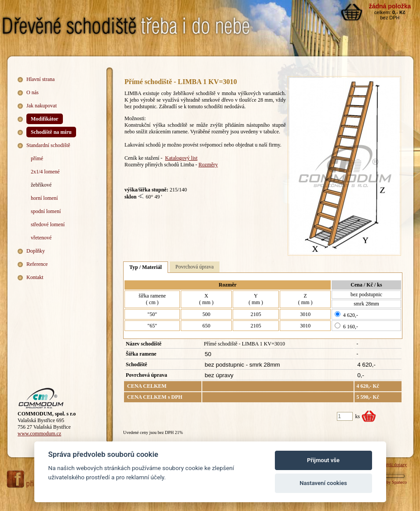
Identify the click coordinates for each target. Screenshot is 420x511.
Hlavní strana (40, 79)
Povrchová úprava (195, 267)
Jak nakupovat (42, 106)
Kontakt (35, 277)
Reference (37, 264)
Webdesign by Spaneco (386, 482)
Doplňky (36, 251)
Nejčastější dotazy (389, 464)
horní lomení (44, 198)
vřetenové (41, 238)
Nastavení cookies (323, 483)
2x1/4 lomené (45, 172)
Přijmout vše (323, 460)
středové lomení (48, 224)
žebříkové (41, 185)
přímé (37, 158)
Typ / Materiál (146, 267)
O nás (33, 92)
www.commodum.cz (39, 434)
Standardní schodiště (48, 145)
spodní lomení (46, 211)
